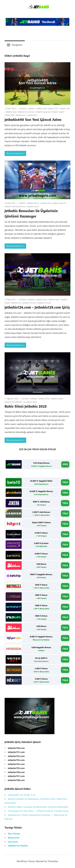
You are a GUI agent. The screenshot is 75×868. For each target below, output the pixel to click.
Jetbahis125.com (44, 303)
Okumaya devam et (15, 153)
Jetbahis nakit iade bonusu (15, 206)
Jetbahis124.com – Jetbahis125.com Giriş (37, 307)
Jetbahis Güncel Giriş (26, 112)
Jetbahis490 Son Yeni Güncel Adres (33, 119)
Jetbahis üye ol (33, 206)
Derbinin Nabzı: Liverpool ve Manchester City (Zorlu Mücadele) (38, 807)
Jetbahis (31, 108)
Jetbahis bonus (33, 203)
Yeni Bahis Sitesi (30, 402)
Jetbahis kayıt (54, 299)
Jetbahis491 (21, 115)
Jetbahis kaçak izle (43, 112)
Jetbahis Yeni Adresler (13, 402)
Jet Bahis (23, 108)
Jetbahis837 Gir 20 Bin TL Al (22, 795)
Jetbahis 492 (65, 108)
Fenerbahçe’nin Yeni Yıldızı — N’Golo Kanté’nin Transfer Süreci (38, 811)
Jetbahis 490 (41, 108)
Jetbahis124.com (29, 303)
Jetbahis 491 (53, 108)
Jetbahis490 (9, 115)
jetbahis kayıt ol (59, 203)
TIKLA (65, 482)
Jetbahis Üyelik (58, 112)
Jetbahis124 (16, 303)
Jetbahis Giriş (11, 112)
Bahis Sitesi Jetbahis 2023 (26, 406)
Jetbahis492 (32, 115)
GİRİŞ (65, 464)
